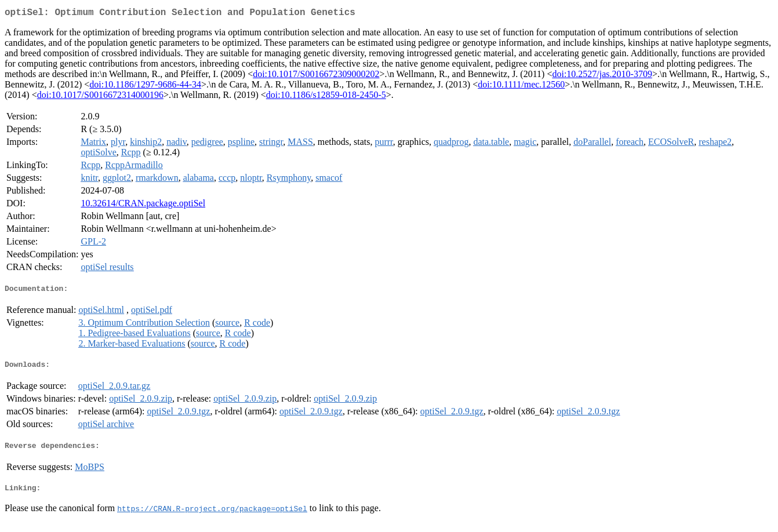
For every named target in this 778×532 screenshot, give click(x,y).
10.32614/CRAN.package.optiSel (143, 205)
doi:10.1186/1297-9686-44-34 (145, 87)
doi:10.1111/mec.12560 (521, 87)
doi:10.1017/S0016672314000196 (100, 97)
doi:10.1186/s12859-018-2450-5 (326, 97)
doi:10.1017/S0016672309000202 (316, 76)
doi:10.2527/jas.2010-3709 (602, 76)
